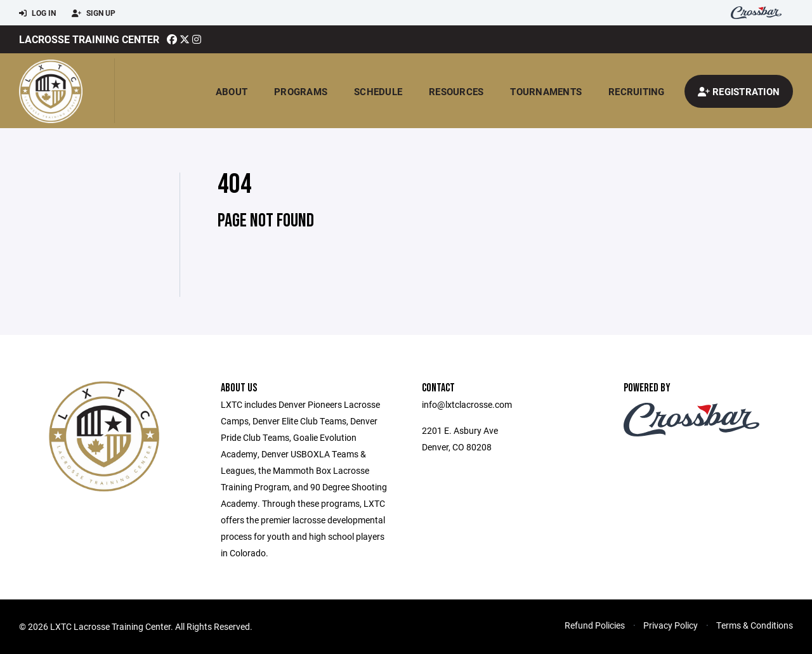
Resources (456, 91)
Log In (37, 13)
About (232, 91)
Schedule (378, 91)
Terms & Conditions (755, 625)
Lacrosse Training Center (89, 39)
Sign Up (94, 13)
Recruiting (637, 91)
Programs (301, 91)
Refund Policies (595, 625)
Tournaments (546, 91)
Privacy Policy (671, 625)
